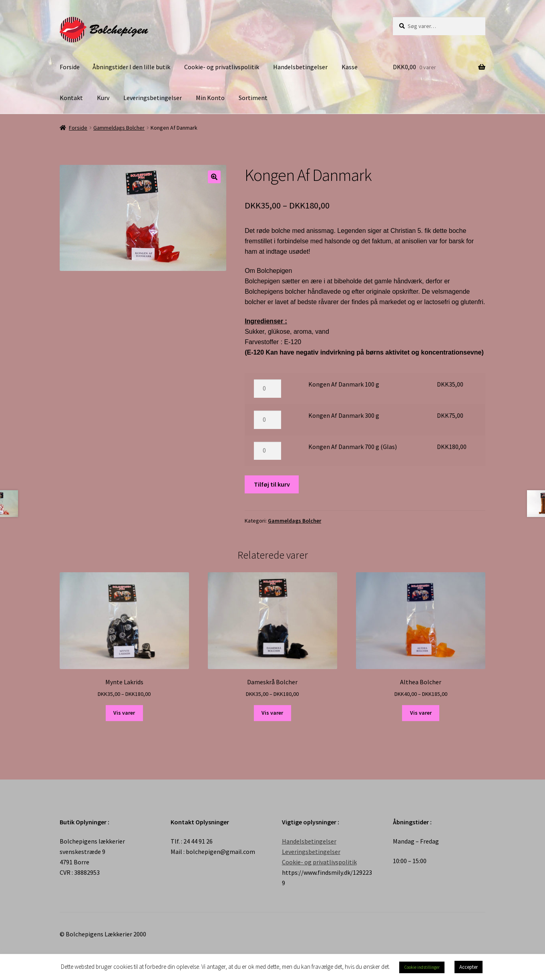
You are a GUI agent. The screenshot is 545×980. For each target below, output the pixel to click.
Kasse (350, 67)
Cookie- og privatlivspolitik (222, 67)
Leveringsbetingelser (153, 98)
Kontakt (71, 98)
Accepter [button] (469, 967)
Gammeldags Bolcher (119, 128)
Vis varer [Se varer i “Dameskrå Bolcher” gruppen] (272, 713)
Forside (70, 67)
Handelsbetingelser (300, 67)
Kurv (103, 98)
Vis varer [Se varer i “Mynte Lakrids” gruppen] (124, 713)
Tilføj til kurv (272, 484)
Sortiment (253, 98)
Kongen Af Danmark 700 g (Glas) (353, 447)
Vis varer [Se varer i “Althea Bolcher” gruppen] (421, 713)
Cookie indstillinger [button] (422, 967)
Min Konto (210, 98)
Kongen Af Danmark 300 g (344, 415)
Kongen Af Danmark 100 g (344, 384)
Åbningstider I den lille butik (131, 67)
